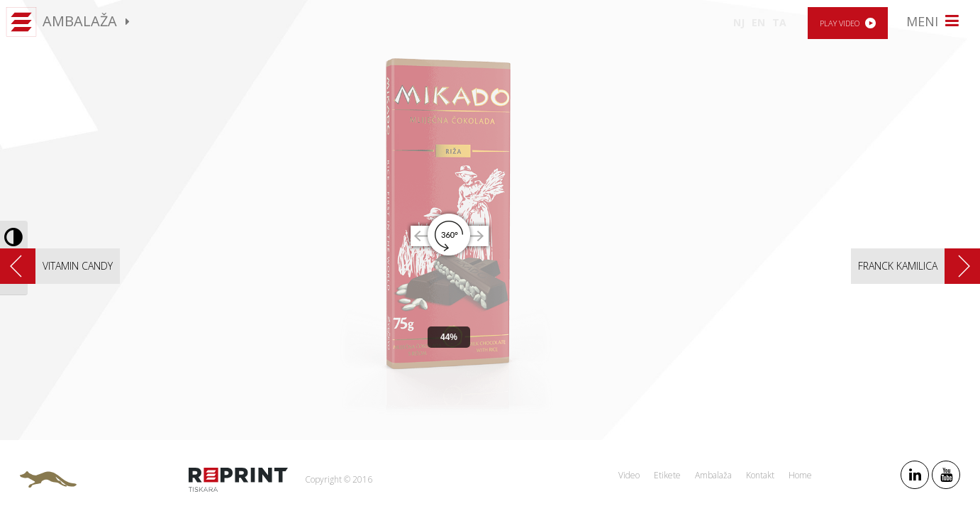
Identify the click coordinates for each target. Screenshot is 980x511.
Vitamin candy (78, 266)
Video (629, 475)
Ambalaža (713, 475)
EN (758, 22)
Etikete (667, 475)
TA (779, 22)
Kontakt (760, 475)
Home (800, 475)
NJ (739, 22)
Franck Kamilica (898, 266)
